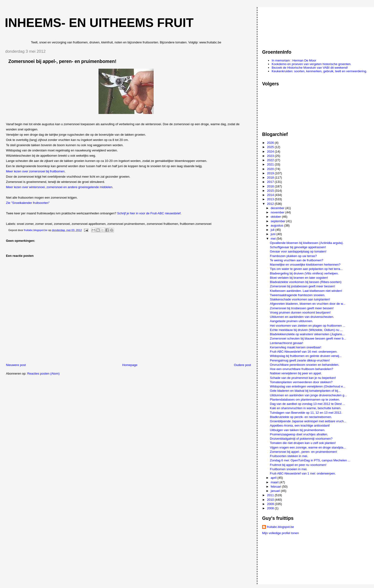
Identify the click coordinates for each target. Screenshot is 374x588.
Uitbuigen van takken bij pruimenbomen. (298, 430)
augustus (277, 225)
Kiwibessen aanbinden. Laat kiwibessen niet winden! (306, 291)
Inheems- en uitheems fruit (99, 23)
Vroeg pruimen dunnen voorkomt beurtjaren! (300, 312)
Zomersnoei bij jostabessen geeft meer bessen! (303, 286)
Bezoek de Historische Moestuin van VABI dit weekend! (310, 68)
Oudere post (243, 365)
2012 (271, 204)
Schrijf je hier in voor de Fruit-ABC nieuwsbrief (149, 213)
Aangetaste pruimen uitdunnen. (292, 321)
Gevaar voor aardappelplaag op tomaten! (298, 251)
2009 (271, 504)
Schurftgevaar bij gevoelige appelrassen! (298, 247)
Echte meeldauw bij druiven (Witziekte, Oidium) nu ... (306, 330)
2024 (271, 152)
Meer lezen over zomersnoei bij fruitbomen (35, 171)
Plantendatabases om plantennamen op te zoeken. (305, 400)
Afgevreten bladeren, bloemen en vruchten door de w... (308, 304)
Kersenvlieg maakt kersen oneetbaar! (296, 347)
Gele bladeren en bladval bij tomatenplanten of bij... (305, 391)
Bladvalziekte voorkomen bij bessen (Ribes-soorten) (306, 282)
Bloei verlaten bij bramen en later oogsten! (299, 278)
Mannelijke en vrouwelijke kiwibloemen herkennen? (305, 265)
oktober (276, 217)
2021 (271, 164)
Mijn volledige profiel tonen (280, 533)
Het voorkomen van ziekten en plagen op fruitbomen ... (308, 326)
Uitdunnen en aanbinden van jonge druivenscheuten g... (308, 395)
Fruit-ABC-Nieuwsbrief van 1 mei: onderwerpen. (303, 473)
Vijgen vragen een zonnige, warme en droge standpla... (308, 447)
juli (273, 230)
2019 (271, 173)
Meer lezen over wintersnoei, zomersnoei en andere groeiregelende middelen (59, 187)
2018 (271, 178)
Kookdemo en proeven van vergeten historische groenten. (312, 64)
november (278, 212)
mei (274, 239)
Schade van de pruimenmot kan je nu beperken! (303, 378)
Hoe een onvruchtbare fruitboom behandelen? (302, 369)
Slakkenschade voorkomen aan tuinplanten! (300, 299)
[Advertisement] (284, 26)
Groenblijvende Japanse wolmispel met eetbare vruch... (308, 421)
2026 (271, 143)
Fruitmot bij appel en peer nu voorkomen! (298, 465)
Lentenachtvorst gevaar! (287, 343)
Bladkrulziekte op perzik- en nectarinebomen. (301, 417)
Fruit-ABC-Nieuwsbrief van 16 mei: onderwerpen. (304, 352)
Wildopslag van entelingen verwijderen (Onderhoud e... (308, 386)
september (278, 221)
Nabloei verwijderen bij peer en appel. (296, 373)
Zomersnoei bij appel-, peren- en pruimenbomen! (304, 452)
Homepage (130, 365)
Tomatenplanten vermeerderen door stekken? (301, 382)
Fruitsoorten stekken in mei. (289, 456)
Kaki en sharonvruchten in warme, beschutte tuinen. (306, 408)
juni (274, 234)
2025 (271, 147)
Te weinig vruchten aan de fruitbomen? (297, 260)
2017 (271, 182)
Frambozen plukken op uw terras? (293, 256)
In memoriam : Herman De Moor (294, 60)
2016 (271, 186)
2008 (271, 508)
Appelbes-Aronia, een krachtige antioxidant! (300, 426)
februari (276, 487)
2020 (271, 169)
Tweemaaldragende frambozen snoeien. (298, 295)
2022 (271, 160)
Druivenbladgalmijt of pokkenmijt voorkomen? (301, 439)
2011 (271, 495)
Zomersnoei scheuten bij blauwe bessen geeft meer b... (308, 338)
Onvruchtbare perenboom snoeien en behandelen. (305, 365)
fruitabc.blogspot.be (280, 527)
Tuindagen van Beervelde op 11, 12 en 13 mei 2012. (306, 413)
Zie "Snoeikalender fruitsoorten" (28, 203)
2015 (271, 191)
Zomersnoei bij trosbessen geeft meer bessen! (302, 308)
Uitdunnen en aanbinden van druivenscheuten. (302, 317)
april (274, 478)
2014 (271, 195)
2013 (271, 199)
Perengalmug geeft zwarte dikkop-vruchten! (300, 360)
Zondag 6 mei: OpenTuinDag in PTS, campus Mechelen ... (310, 460)
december (278, 208)
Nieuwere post (16, 365)
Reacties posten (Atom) (43, 374)
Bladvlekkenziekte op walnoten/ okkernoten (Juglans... (307, 334)
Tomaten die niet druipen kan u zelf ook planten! (303, 443)
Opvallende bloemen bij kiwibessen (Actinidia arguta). (307, 243)
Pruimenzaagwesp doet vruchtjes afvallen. (299, 434)
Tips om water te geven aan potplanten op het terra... (306, 269)
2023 (271, 156)
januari (276, 491)
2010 (271, 500)
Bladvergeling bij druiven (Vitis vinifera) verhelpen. (304, 273)
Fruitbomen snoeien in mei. (289, 469)
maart (275, 482)
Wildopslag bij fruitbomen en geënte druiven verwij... (306, 356)
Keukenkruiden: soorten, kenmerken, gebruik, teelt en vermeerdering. (319, 71)
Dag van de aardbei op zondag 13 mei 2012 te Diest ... (308, 404)
